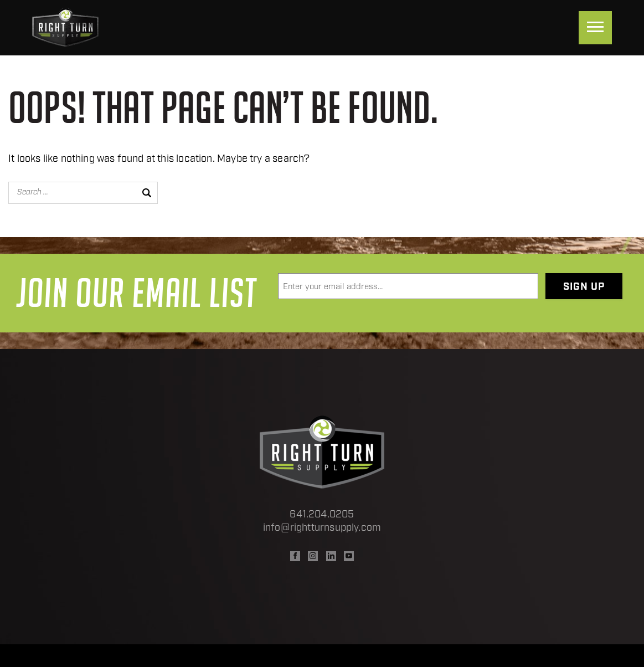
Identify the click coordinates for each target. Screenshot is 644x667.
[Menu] (595, 28)
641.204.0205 (322, 515)
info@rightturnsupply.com (322, 528)
